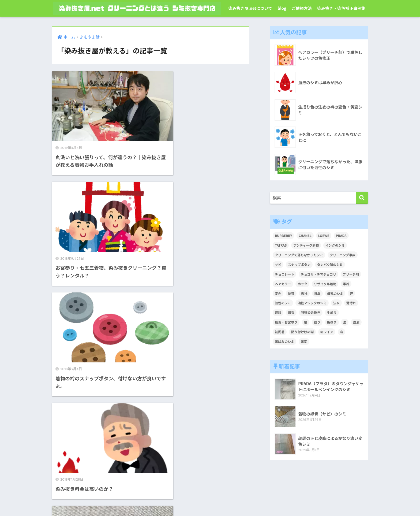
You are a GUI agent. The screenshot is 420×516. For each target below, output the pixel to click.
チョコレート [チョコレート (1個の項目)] (284, 274)
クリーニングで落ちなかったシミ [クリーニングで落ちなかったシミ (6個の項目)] (299, 255)
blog (282, 8)
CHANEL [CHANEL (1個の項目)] (305, 235)
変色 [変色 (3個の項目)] (278, 293)
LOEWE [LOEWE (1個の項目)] (324, 235)
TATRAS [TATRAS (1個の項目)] (281, 245)
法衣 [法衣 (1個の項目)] (336, 303)
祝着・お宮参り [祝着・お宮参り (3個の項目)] (286, 322)
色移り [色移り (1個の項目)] (332, 322)
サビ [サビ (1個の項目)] (278, 264)
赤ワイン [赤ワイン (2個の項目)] (327, 332)
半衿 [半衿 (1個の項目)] (346, 284)
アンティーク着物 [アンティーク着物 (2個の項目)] (306, 245)
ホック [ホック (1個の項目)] (302, 284)
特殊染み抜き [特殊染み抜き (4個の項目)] (311, 312)
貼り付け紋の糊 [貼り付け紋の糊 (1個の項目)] (302, 332)
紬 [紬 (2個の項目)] (306, 322)
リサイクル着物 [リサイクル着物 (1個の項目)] (325, 284)
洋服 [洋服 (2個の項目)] (278, 312)
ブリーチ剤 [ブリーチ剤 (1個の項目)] (351, 274)
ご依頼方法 (302, 8)
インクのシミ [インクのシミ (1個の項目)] (335, 245)
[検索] (362, 198)
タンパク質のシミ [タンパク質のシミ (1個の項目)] (330, 264)
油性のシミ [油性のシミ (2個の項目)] (283, 303)
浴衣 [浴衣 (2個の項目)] (291, 312)
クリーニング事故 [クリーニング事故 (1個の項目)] (343, 255)
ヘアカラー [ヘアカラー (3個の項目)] (283, 284)
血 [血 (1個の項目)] (345, 322)
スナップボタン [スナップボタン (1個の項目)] (299, 264)
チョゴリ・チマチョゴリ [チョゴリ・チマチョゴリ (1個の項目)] (318, 274)
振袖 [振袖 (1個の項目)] (304, 293)
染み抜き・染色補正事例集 (341, 8)
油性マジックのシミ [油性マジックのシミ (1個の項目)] (312, 303)
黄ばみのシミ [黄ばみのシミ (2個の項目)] (284, 341)
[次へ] (172, 377)
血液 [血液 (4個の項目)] (356, 322)
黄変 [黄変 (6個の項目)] (304, 341)
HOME (210, 490)
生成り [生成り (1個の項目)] (332, 312)
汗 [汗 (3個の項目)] (351, 293)
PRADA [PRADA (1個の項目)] (341, 235)
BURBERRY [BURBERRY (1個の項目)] (283, 235)
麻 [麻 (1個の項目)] (342, 332)
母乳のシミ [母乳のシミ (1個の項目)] (335, 293)
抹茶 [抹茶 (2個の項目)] (291, 293)
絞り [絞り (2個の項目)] (317, 322)
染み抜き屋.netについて (250, 8)
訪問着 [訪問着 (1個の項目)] (280, 332)
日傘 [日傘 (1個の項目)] (317, 293)
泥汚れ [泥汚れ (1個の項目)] (351, 303)
